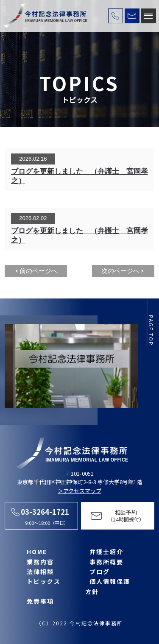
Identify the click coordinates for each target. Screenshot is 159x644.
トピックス (44, 581)
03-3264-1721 (45, 512)
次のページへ (120, 271)
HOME (37, 552)
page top (151, 330)
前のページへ (39, 271)
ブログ (100, 572)
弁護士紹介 (106, 552)
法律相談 (40, 572)
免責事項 (40, 601)
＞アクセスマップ (79, 491)
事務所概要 (106, 562)
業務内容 (40, 562)
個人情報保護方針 (108, 586)
